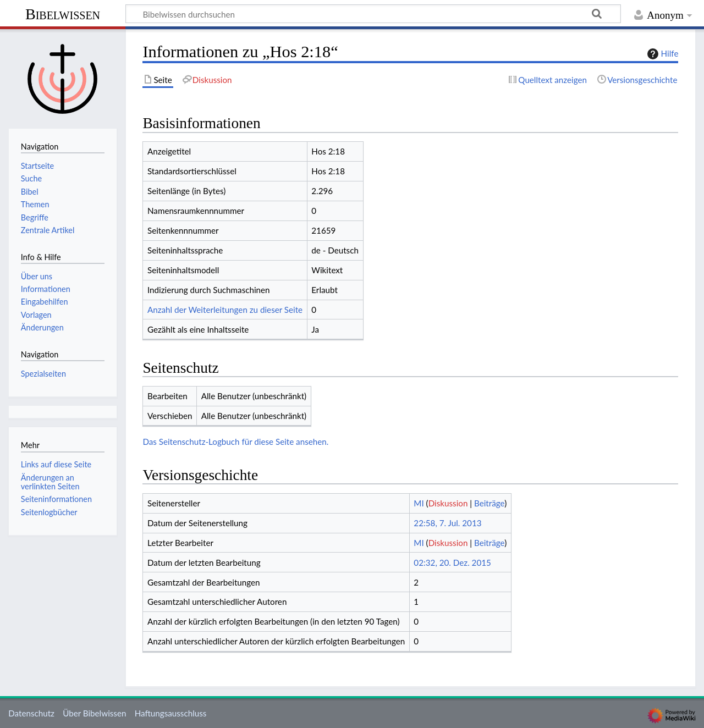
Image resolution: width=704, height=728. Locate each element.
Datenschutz (31, 713)
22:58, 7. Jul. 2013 (447, 523)
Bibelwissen (63, 14)
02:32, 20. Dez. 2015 (452, 562)
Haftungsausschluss (171, 713)
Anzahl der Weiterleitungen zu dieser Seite (225, 310)
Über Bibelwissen (94, 713)
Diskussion (448, 503)
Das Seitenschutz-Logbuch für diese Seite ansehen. (235, 442)
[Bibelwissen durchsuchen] (373, 14)
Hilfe (662, 54)
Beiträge (489, 503)
